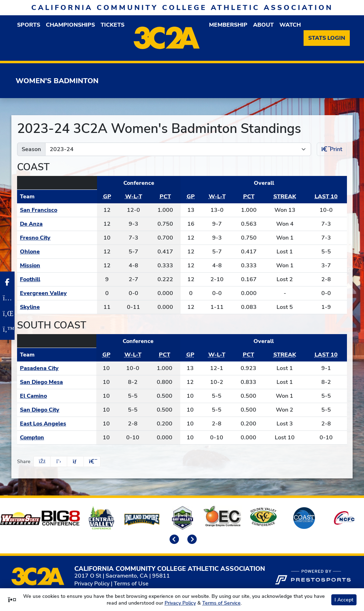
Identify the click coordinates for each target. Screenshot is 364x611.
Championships (70, 25)
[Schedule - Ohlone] (57, 252)
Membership (228, 25)
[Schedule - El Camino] (57, 396)
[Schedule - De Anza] (57, 224)
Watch (290, 25)
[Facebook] (7, 282)
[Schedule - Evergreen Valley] (57, 293)
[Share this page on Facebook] (42, 462)
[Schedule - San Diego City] (57, 410)
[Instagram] (7, 298)
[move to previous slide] (173, 540)
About (263, 25)
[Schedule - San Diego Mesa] (57, 382)
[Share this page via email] (75, 462)
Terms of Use (131, 584)
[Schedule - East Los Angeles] (57, 424)
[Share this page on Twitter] (59, 462)
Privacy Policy (92, 584)
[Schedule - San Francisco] (57, 210)
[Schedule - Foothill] (57, 279)
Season (31, 149)
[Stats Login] (327, 38)
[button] (29, 25)
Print (332, 149)
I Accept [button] (344, 600)
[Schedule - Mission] (57, 266)
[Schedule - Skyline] (57, 307)
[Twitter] (7, 329)
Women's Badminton (57, 81)
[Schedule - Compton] (57, 438)
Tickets (113, 25)
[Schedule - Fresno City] (57, 238)
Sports (29, 25)
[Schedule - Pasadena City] (57, 368)
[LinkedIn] (7, 313)
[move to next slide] (191, 540)
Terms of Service (221, 603)
